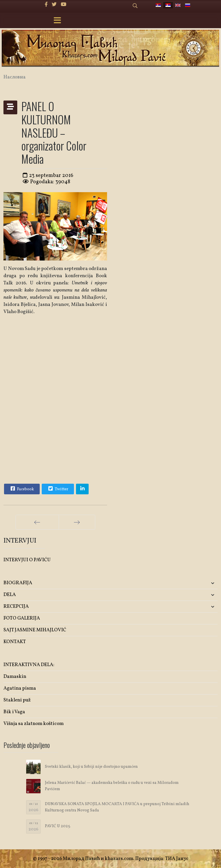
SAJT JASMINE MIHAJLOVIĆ (35, 630)
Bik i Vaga (14, 712)
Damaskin (15, 677)
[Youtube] (63, 5)
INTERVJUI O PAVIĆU (27, 560)
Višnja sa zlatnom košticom (34, 724)
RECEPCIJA (16, 606)
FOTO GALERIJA (22, 618)
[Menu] (57, 21)
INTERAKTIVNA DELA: (29, 665)
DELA (10, 595)
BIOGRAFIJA (18, 583)
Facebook (22, 489)
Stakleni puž (17, 700)
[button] (182, 583)
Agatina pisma (20, 688)
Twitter (58, 489)
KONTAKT (15, 642)
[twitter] (54, 5)
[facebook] (46, 5)
